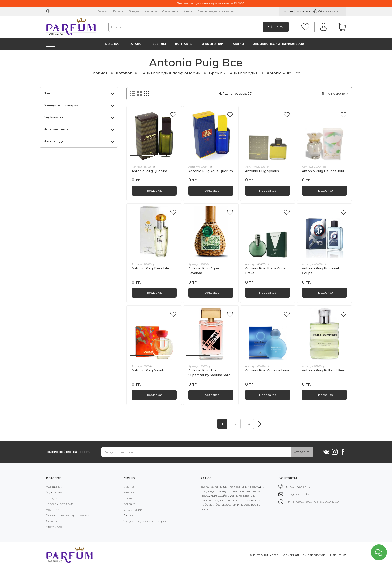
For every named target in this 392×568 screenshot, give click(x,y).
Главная (103, 11)
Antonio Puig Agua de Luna (267, 370)
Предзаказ (154, 191)
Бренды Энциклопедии (234, 73)
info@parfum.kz (298, 494)
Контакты (151, 11)
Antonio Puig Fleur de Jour (323, 171)
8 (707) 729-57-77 (298, 487)
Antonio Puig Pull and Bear (324, 370)
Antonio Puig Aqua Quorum (211, 171)
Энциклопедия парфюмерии (216, 11)
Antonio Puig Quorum (149, 171)
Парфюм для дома (60, 504)
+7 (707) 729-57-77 (297, 11)
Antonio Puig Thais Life (150, 268)
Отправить (302, 452)
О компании (170, 11)
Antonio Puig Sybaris (262, 171)
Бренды (134, 11)
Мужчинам (54, 492)
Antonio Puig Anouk (148, 370)
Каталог (118, 11)
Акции (188, 11)
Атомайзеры (55, 527)
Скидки (52, 521)
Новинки (53, 510)
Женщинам (54, 487)
